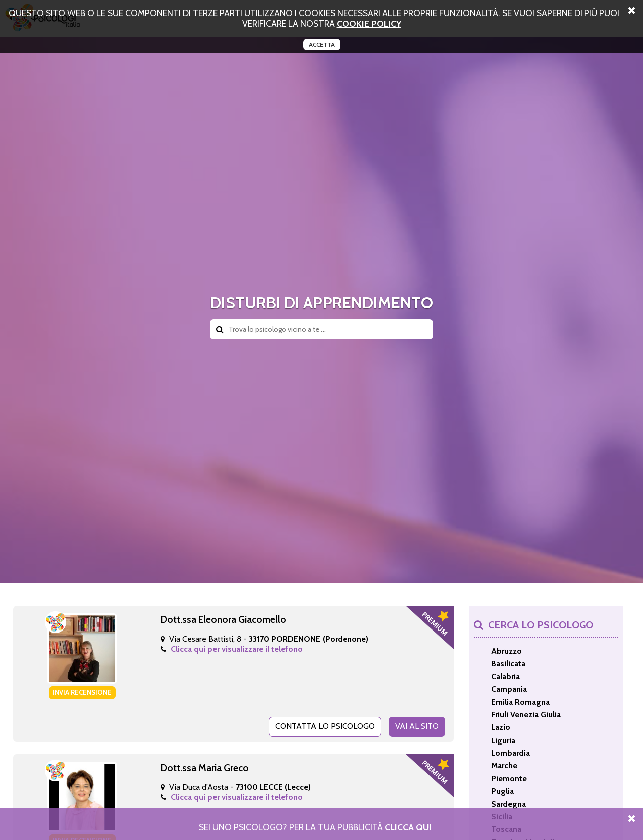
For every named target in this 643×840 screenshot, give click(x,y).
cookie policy (369, 23)
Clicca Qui (408, 827)
